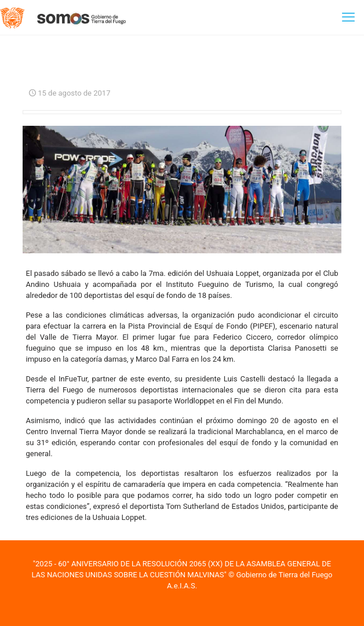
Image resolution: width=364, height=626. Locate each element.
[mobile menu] (348, 17)
